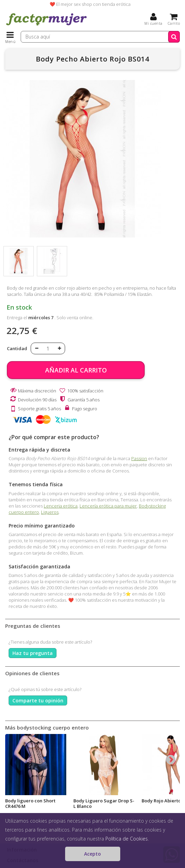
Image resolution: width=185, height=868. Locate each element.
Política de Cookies (127, 839)
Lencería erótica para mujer (108, 506)
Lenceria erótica (61, 506)
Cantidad (17, 348)
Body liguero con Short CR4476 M (30, 803)
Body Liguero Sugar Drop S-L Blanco (104, 803)
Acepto (92, 854)
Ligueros (50, 512)
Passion (139, 458)
